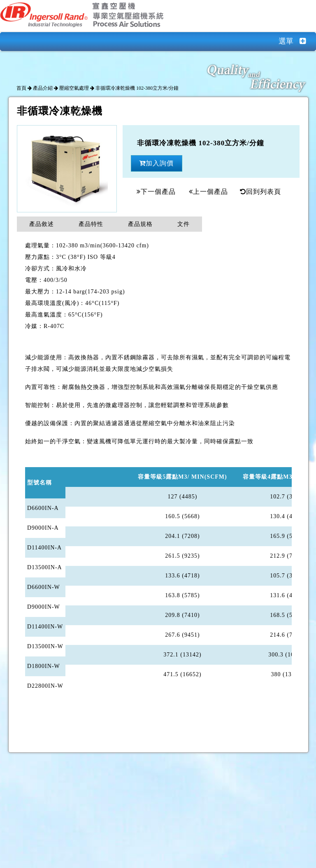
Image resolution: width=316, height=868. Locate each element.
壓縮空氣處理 (74, 88)
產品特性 (91, 224)
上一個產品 (208, 192)
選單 (297, 41)
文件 (184, 224)
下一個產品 (156, 192)
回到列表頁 (260, 192)
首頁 (21, 88)
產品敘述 (42, 224)
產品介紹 (43, 88)
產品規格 (140, 224)
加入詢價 (156, 163)
